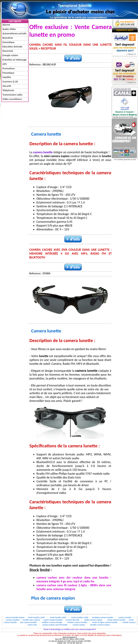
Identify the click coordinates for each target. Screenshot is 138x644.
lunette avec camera (32, 620)
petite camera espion (94, 620)
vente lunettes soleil (80, 617)
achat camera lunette (116, 620)
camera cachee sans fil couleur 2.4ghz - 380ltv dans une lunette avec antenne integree (74, 587)
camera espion (79, 625)
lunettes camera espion (100, 625)
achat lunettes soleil (36, 617)
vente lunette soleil (58, 617)
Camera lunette (46, 134)
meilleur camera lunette (52, 622)
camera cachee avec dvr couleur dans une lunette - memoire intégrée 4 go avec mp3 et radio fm (74, 579)
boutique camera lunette (103, 617)
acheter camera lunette (77, 622)
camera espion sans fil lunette (55, 625)
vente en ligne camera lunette (105, 622)
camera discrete (73, 620)
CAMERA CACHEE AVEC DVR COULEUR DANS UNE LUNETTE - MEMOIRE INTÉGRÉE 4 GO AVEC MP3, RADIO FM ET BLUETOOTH (70, 254)
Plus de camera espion (53, 598)
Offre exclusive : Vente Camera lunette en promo (70, 31)
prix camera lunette (28, 622)
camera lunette (125, 617)
